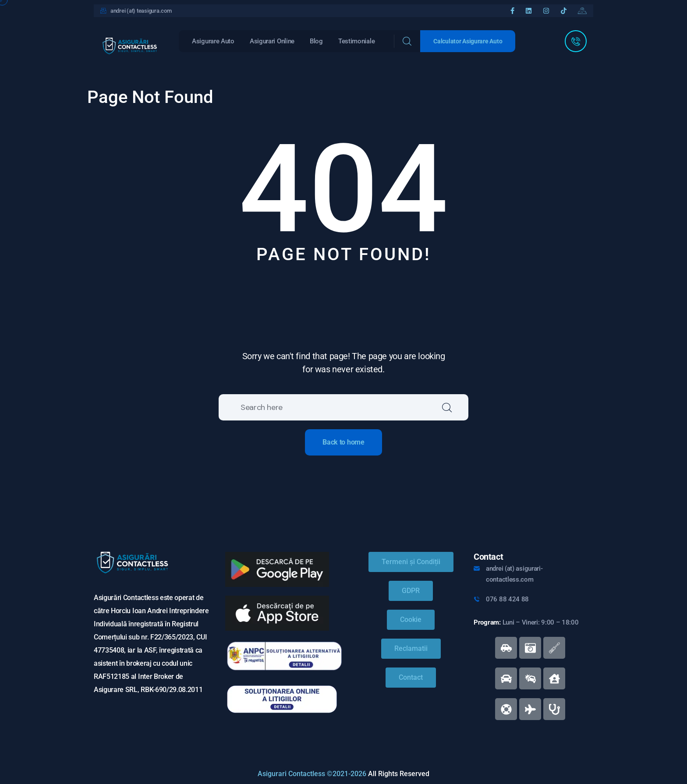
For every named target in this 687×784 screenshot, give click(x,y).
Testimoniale (356, 41)
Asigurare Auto (213, 41)
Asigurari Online (272, 41)
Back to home (343, 442)
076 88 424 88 (507, 599)
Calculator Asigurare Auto (468, 41)
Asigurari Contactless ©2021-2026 (312, 774)
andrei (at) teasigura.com (141, 11)
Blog (316, 41)
